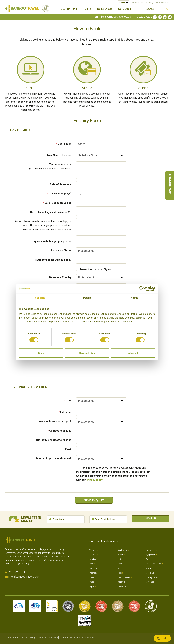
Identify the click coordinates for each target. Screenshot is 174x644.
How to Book (123, 9)
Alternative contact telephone (53, 440)
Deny (41, 353)
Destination (65, 144)
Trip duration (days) (60, 194)
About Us (139, 3)
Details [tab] (87, 298)
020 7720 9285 (148, 17)
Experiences (104, 9)
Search (167, 9)
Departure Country (60, 277)
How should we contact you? (55, 421)
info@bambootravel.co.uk (115, 17)
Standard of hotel (61, 251)
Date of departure (61, 184)
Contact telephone (60, 431)
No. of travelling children (51, 212)
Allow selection (87, 353)
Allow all (133, 353)
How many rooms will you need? (52, 260)
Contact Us (164, 3)
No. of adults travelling (58, 203)
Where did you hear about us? (54, 458)
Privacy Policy (88, 638)
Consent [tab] (40, 298)
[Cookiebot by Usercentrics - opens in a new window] (142, 289)
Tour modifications (50, 167)
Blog (151, 3)
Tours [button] (87, 9)
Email (68, 449)
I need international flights (96, 269)
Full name (66, 412)
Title (69, 401)
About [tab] (134, 298)
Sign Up (151, 518)
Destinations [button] (69, 9)
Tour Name (59, 155)
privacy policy (94, 480)
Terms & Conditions (70, 638)
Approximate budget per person (52, 241)
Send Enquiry (94, 500)
